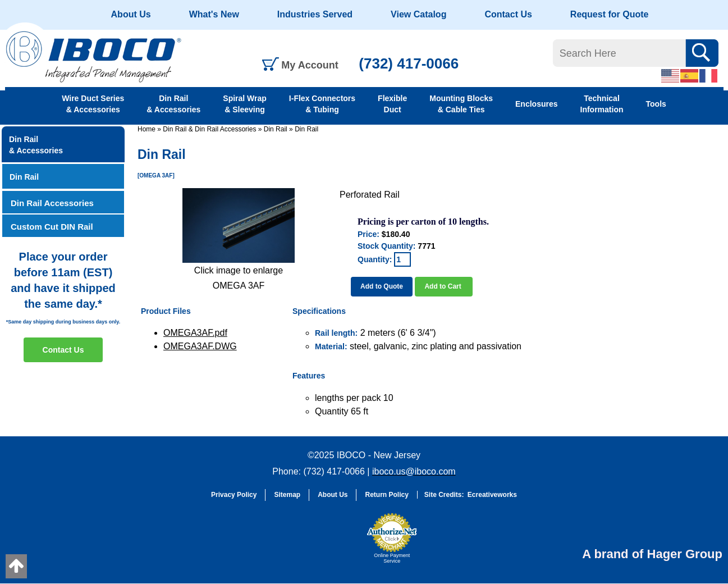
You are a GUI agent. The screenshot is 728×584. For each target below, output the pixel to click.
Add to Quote (382, 286)
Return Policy (386, 495)
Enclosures (536, 104)
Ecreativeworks (492, 495)
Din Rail (276, 129)
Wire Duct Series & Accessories (93, 104)
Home (146, 129)
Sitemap (287, 495)
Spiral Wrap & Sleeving (245, 104)
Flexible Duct (392, 104)
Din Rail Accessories (52, 203)
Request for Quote (610, 14)
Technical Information (602, 104)
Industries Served (315, 14)
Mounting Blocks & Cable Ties (461, 104)
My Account (310, 65)
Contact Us (508, 14)
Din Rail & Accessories (173, 104)
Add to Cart (444, 286)
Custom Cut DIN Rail (52, 227)
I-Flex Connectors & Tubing (322, 104)
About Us (131, 14)
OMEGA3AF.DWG (200, 346)
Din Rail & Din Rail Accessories (209, 129)
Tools (656, 104)
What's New (214, 14)
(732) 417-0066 (409, 63)
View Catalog (418, 14)
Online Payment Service (392, 558)
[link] (333, 544)
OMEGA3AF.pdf (195, 333)
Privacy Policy (234, 495)
